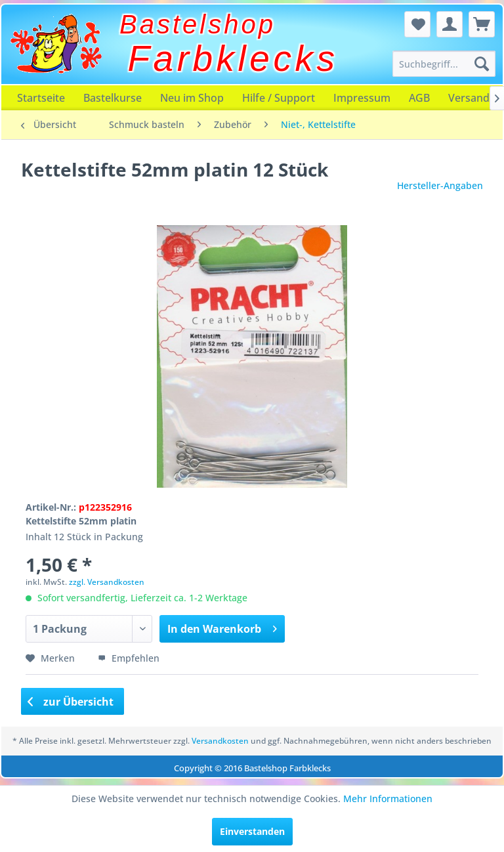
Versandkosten (220, 741)
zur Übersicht (71, 702)
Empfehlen (129, 658)
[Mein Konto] (450, 24)
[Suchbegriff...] (444, 64)
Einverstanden (252, 831)
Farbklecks (233, 58)
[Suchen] (482, 64)
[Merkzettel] (417, 24)
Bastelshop (198, 24)
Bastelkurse (113, 98)
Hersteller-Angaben (440, 185)
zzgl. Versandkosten (107, 582)
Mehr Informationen (388, 799)
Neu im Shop (192, 98)
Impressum (362, 98)
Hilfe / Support (279, 98)
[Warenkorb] (482, 24)
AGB (419, 98)
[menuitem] (444, 64)
